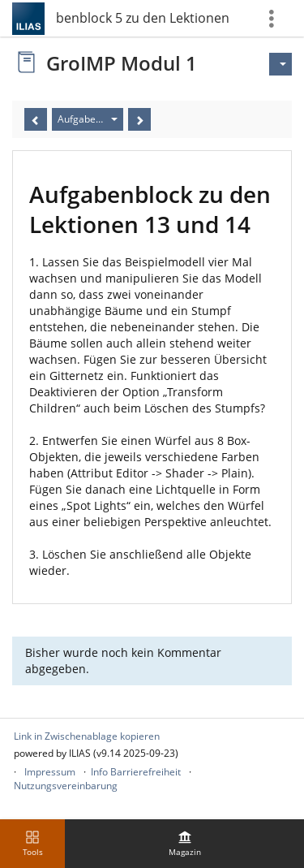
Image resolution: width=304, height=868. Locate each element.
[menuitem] (185, 844)
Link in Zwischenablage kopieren (87, 736)
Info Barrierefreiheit (136, 772)
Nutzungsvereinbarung (66, 786)
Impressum (50, 772)
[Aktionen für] (280, 64)
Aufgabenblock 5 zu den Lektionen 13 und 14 (144, 18)
